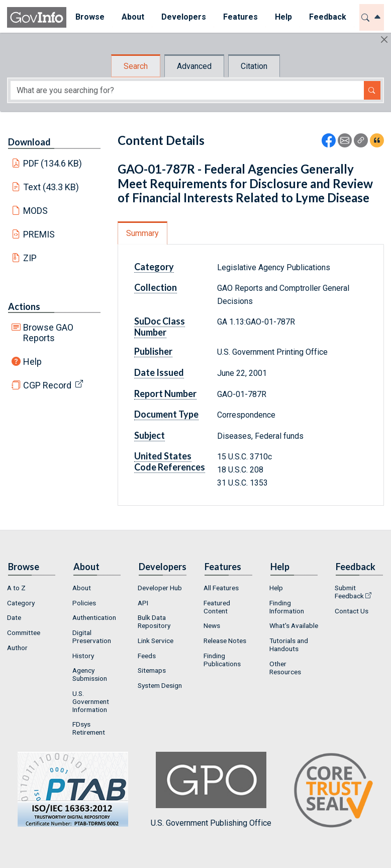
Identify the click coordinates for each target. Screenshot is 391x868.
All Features (221, 588)
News (212, 625)
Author (17, 648)
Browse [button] (89, 17)
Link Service (156, 641)
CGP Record (47, 385)
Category (154, 267)
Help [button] (283, 17)
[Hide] (384, 40)
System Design (160, 685)
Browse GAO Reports (48, 333)
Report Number (165, 393)
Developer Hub (160, 588)
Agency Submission (90, 674)
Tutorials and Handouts (289, 645)
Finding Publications (222, 660)
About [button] (132, 17)
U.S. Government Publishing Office (211, 790)
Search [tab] (136, 66)
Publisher (153, 351)
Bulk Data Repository (154, 621)
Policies (84, 603)
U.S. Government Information (91, 701)
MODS (35, 211)
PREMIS (39, 234)
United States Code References (170, 461)
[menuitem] (89, 17)
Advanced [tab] (194, 66)
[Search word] (187, 90)
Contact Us (352, 611)
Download (29, 142)
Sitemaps (152, 670)
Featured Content (217, 607)
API (143, 603)
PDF (53, 163)
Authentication (94, 617)
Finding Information (287, 607)
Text (51, 187)
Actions (24, 306)
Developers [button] (183, 17)
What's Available (294, 625)
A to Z (16, 588)
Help (32, 362)
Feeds (147, 656)
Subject (150, 435)
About (82, 588)
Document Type (166, 414)
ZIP (30, 258)
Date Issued (159, 372)
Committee (24, 633)
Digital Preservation (92, 637)
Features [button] (240, 17)
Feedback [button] (327, 17)
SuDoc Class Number (160, 327)
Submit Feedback (349, 592)
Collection (156, 287)
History (83, 656)
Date (14, 617)
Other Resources (285, 668)
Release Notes (225, 641)
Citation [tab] (254, 66)
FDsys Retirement (89, 728)
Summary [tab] (142, 233)
